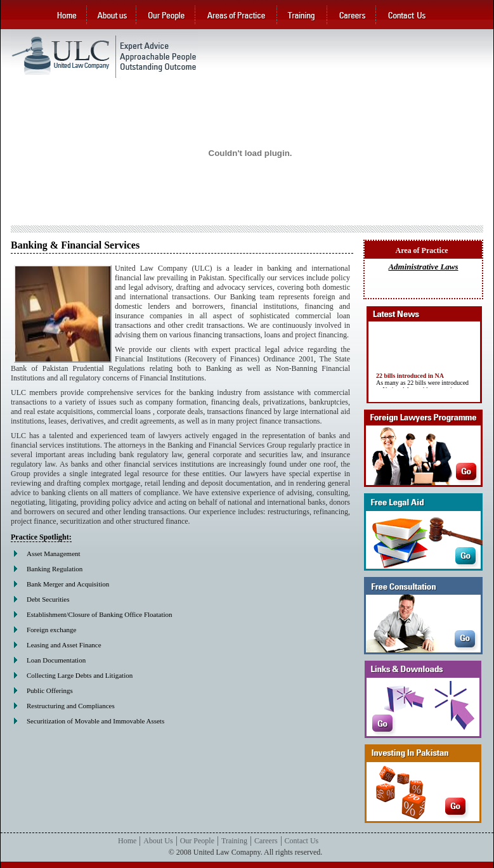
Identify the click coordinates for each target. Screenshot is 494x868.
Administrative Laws (423, 267)
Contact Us (302, 841)
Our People (197, 841)
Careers (266, 841)
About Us (158, 841)
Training (234, 841)
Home (127, 841)
